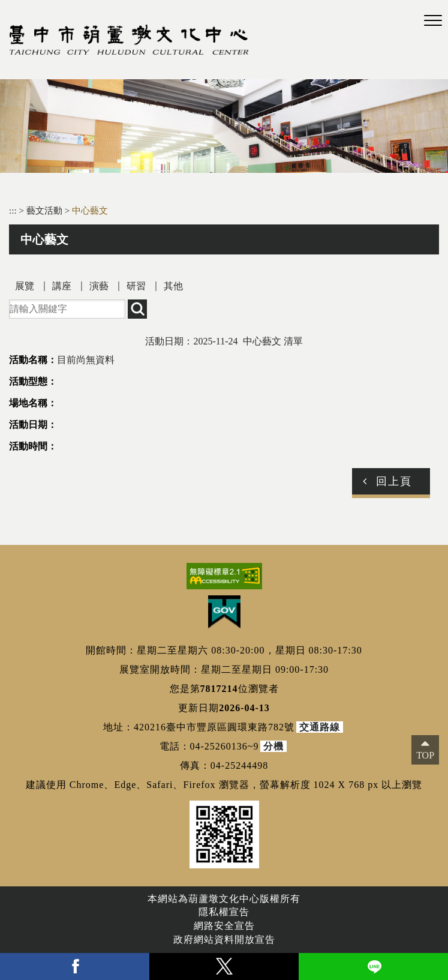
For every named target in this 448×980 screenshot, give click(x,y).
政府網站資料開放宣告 (224, 939)
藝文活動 (46, 210)
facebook (75, 966)
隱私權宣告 (224, 912)
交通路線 (320, 727)
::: (13, 210)
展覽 (25, 286)
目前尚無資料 (86, 360)
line (373, 966)
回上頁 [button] (394, 481)
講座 (62, 286)
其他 (173, 286)
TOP (425, 755)
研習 (136, 286)
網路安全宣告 (224, 926)
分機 (273, 746)
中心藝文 (90, 210)
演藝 (99, 286)
